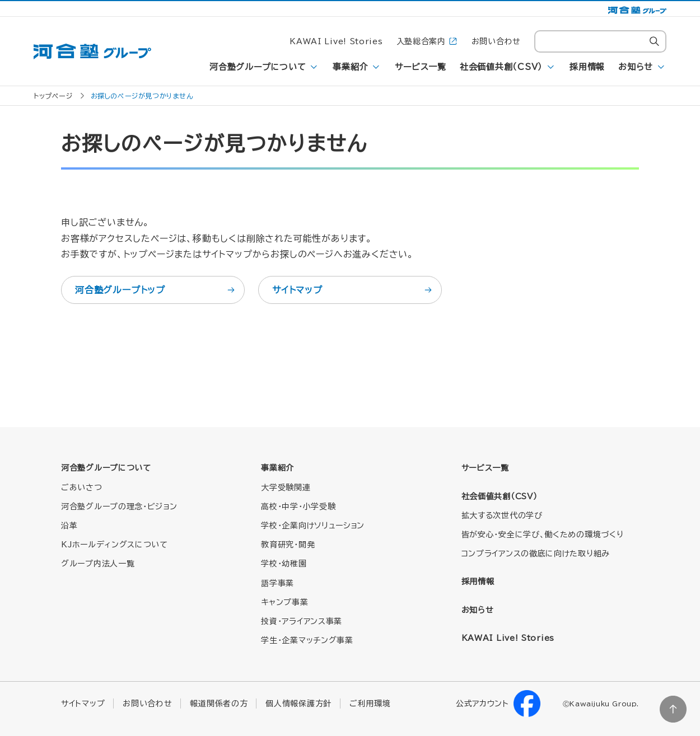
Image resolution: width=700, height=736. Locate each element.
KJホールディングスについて (115, 545)
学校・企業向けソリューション (313, 526)
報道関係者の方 (219, 704)
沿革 (69, 526)
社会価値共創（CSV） (501, 67)
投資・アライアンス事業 (302, 621)
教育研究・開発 (288, 545)
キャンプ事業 (284, 602)
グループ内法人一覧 (98, 564)
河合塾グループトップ (156, 290)
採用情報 (587, 67)
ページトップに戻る (673, 709)
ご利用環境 (370, 704)
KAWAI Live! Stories (336, 41)
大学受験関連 (286, 487)
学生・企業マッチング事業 (307, 640)
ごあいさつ (82, 487)
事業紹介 (350, 67)
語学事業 (277, 583)
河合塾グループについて (258, 67)
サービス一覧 (421, 67)
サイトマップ (353, 290)
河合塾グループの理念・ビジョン (119, 507)
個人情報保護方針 (298, 704)
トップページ (53, 96)
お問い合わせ (496, 41)
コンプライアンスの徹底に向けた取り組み (536, 554)
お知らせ (636, 67)
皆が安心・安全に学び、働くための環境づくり (543, 535)
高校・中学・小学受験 (298, 507)
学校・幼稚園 (284, 564)
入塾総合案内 (427, 42)
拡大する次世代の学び (502, 515)
